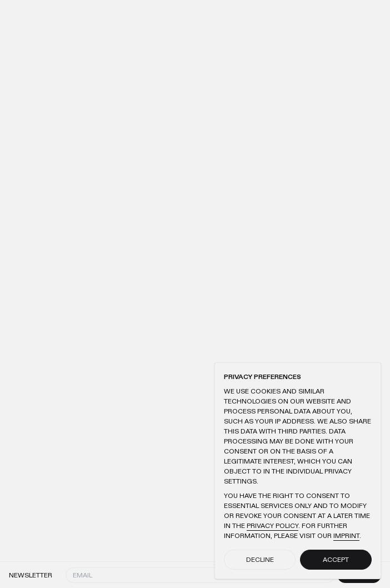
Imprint (346, 536)
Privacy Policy (272, 526)
